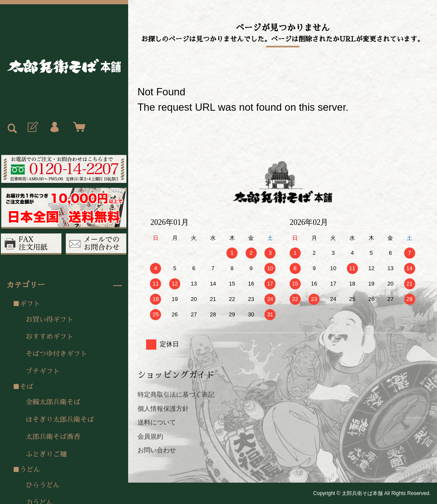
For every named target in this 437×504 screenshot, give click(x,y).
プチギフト (43, 371)
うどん (30, 470)
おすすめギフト (50, 337)
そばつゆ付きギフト (56, 354)
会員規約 (150, 436)
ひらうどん (43, 485)
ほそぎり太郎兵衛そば (60, 420)
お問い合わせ (157, 450)
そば (26, 387)
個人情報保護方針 (163, 408)
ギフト (30, 304)
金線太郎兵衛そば (53, 402)
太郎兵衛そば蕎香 (53, 437)
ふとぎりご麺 (46, 454)
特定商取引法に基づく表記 (176, 394)
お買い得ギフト (50, 320)
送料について (157, 422)
